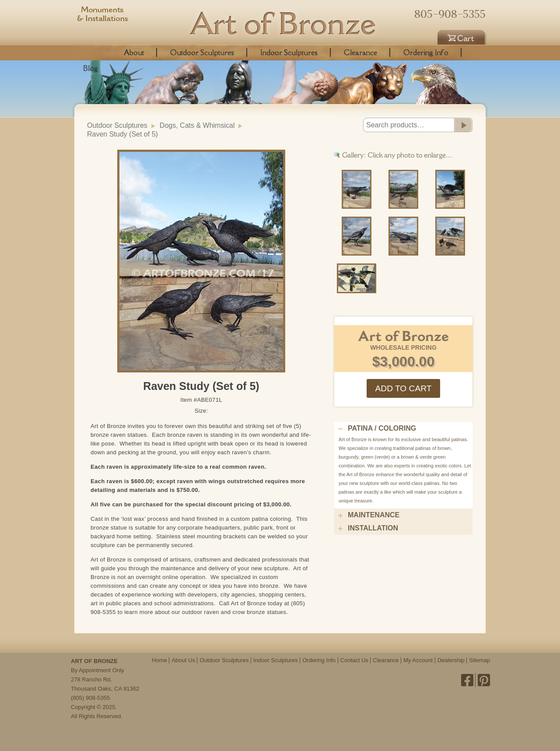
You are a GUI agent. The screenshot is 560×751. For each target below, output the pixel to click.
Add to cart (403, 388)
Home (159, 660)
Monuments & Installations (103, 15)
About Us (183, 660)
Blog (91, 68)
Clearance (360, 53)
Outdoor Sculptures (202, 53)
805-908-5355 (450, 14)
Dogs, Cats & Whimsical (197, 125)
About (134, 53)
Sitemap (479, 660)
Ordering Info (426, 53)
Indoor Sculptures (289, 53)
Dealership (451, 660)
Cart (462, 36)
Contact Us (354, 660)
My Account (418, 660)
